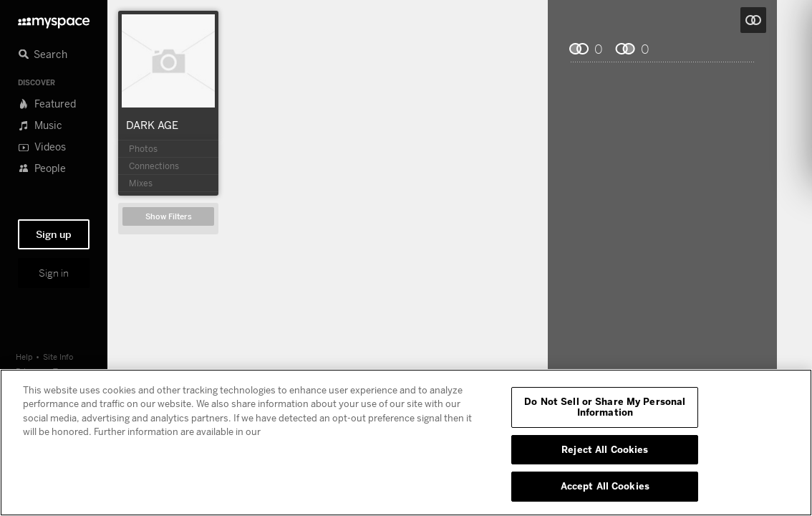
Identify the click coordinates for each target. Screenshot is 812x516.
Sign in (54, 273)
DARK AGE (152, 125)
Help (24, 357)
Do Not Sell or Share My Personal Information (605, 407)
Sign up (54, 234)
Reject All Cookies (605, 449)
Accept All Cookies (605, 486)
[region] (406, 443)
